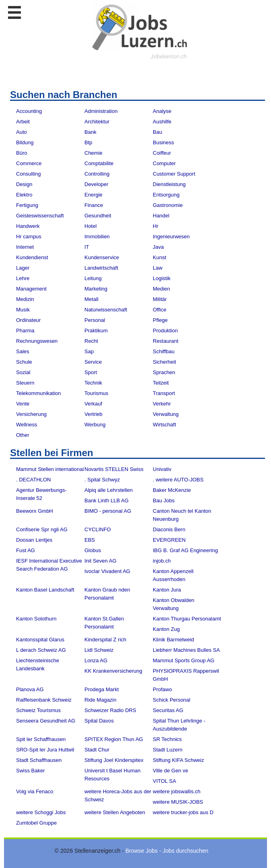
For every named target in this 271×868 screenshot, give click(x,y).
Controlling (97, 174)
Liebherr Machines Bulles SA (186, 650)
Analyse (162, 111)
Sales (23, 351)
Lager (23, 268)
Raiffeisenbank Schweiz (44, 700)
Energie (93, 195)
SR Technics (167, 739)
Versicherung (31, 414)
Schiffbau (164, 351)
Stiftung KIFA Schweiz (178, 760)
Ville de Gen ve (170, 771)
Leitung (93, 278)
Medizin (25, 299)
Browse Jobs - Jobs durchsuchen (167, 851)
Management (31, 289)
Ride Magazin (101, 700)
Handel (161, 216)
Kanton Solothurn (36, 619)
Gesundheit (98, 216)
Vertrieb (93, 414)
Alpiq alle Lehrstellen (109, 490)
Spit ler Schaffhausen (41, 739)
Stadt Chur (97, 750)
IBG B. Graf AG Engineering (185, 550)
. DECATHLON (33, 480)
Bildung (25, 142)
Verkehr (162, 404)
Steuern (25, 383)
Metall (91, 299)
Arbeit (23, 122)
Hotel (90, 226)
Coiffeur (162, 153)
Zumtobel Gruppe (36, 823)
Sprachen (164, 372)
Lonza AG (96, 660)
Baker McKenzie (172, 490)
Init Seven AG (101, 561)
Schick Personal (171, 700)
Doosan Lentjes (34, 540)
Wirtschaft (164, 425)
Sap (89, 351)
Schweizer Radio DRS (110, 710)
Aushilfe (162, 122)
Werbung (95, 425)
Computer (164, 163)
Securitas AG (168, 710)
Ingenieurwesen (171, 236)
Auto (22, 132)
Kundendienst (32, 257)
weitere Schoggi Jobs (41, 812)
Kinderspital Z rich (105, 640)
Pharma (25, 331)
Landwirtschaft (101, 268)
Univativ (162, 469)
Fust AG (26, 550)
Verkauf (93, 404)
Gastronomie (168, 205)
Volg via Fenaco (35, 791)
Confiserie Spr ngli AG (42, 529)
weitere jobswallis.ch (177, 791)
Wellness (27, 425)
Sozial (23, 372)
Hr (156, 226)
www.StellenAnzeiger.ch (140, 32)
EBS (90, 540)
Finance (94, 205)
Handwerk (28, 226)
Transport (164, 393)
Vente (23, 404)
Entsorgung (166, 195)
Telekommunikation (38, 393)
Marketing (96, 289)
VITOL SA (164, 781)
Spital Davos (99, 721)
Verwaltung (166, 414)
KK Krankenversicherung (113, 671)
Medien (161, 289)
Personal (95, 320)
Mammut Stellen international (50, 469)
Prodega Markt (102, 689)
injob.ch (162, 561)
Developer (96, 184)
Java (158, 247)
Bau (157, 132)
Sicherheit (164, 362)
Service (93, 362)
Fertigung (27, 205)
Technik (93, 383)
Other (23, 435)
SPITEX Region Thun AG (114, 739)
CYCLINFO (98, 529)
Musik (23, 310)
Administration (101, 111)
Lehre (23, 278)
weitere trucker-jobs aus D (183, 812)
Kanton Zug (166, 629)
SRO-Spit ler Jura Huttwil (45, 750)
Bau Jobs (164, 501)
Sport (91, 372)
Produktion (165, 331)
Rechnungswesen (37, 341)
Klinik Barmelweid (173, 640)
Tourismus (96, 393)
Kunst (159, 257)
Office (160, 310)
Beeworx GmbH (35, 511)
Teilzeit (161, 383)
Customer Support (174, 174)
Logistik (162, 278)
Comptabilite (99, 163)
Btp (88, 142)
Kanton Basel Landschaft (45, 590)
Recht (91, 341)
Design (24, 184)
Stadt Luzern (168, 750)
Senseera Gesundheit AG (46, 721)
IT (87, 247)
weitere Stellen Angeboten (115, 812)
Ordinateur (28, 320)
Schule (24, 362)
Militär (160, 299)
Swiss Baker (31, 771)
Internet (25, 247)
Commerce (29, 163)
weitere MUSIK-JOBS (178, 802)
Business (163, 142)
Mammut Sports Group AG (184, 660)
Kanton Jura (167, 590)
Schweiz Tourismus (38, 710)
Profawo (162, 689)
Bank (90, 132)
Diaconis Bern (169, 529)
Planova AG (30, 689)
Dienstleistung (169, 184)
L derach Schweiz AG (41, 650)
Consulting (28, 174)
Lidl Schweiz (99, 650)
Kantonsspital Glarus (40, 640)
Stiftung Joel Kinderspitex (114, 760)
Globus (93, 550)
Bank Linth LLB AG (107, 501)
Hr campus (29, 236)
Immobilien (97, 236)
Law (158, 268)
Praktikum (96, 331)
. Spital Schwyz (102, 480)
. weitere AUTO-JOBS (178, 480)
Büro (22, 153)
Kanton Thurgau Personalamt (187, 619)
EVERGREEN (169, 540)
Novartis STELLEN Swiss (114, 469)
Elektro (24, 195)
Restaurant (166, 341)
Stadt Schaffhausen (39, 760)
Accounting (29, 111)
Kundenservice (102, 257)
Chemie (93, 153)
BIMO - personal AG (108, 511)
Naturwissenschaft (106, 310)
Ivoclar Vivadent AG (107, 571)
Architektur (97, 122)
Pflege (160, 320)
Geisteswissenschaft (40, 216)
